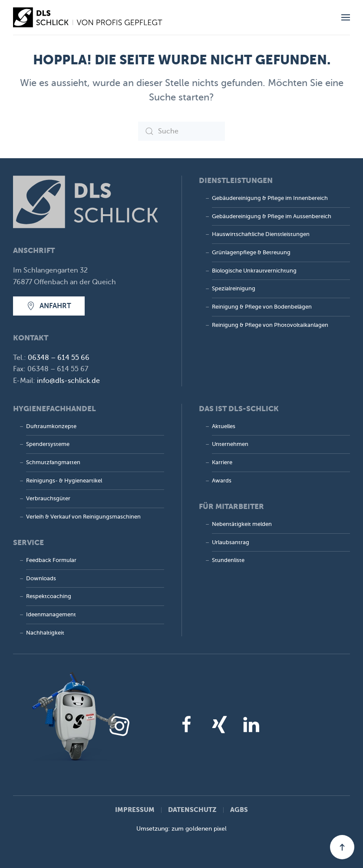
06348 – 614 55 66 (59, 358)
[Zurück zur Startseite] (89, 17)
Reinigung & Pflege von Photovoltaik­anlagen (270, 325)
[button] (346, 17)
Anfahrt (49, 306)
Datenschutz (192, 810)
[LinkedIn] (251, 724)
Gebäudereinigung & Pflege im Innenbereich (270, 198)
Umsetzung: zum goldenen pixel (181, 829)
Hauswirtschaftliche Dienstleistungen (261, 234)
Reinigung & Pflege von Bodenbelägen (262, 307)
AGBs (239, 810)
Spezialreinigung (234, 289)
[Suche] (181, 131)
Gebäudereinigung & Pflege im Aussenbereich (272, 216)
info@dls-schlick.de (68, 381)
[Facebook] (187, 724)
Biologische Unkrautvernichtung (254, 271)
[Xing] (219, 724)
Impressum (135, 810)
